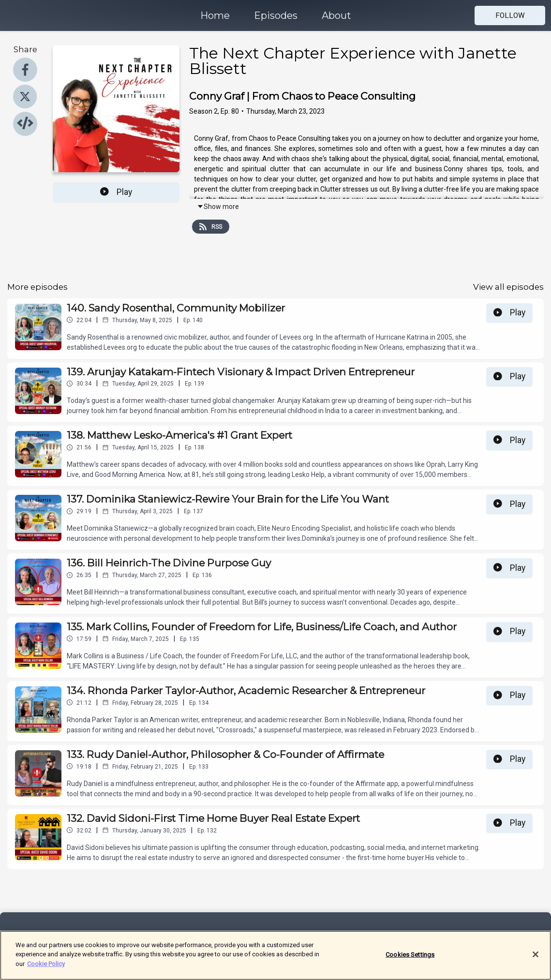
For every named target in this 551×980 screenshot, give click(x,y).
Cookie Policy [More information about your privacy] (46, 970)
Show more (218, 207)
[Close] (536, 961)
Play (116, 192)
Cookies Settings (410, 961)
